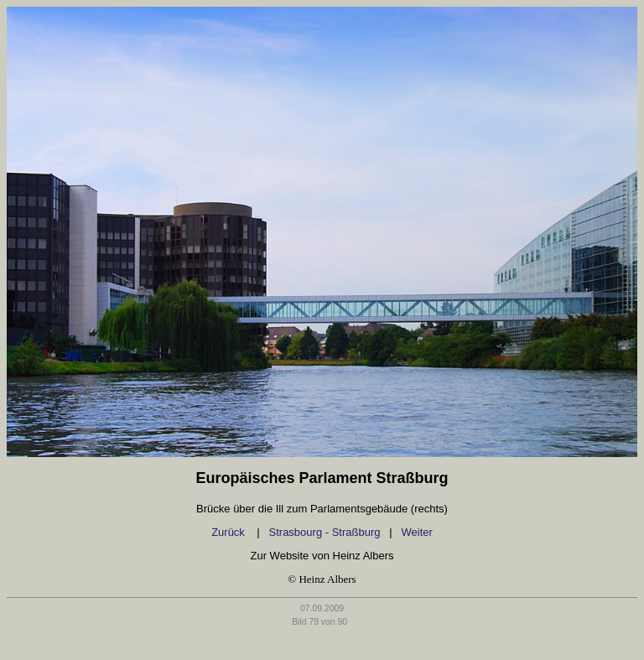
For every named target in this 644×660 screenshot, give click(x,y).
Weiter (417, 532)
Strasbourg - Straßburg (325, 532)
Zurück (229, 532)
